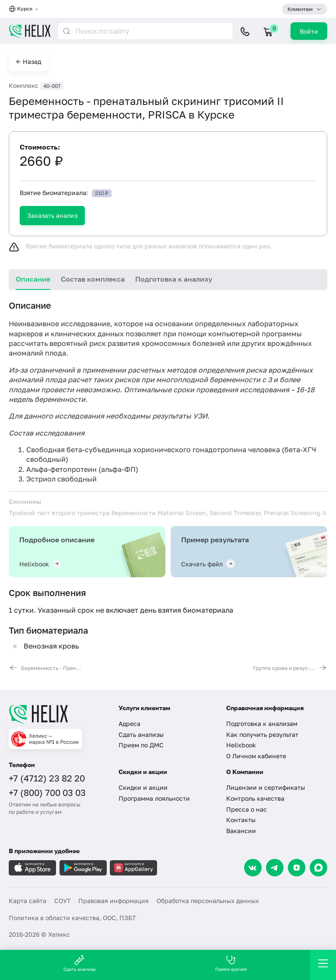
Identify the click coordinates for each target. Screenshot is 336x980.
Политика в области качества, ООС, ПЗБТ (72, 918)
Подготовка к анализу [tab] (174, 279)
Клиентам (300, 9)
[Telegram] (275, 868)
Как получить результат (262, 734)
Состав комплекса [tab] (93, 279)
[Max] (318, 868)
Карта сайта (28, 901)
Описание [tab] (33, 279)
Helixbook (241, 745)
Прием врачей (231, 963)
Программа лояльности (154, 798)
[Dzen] (297, 868)
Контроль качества (255, 798)
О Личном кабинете (256, 756)
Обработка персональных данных (208, 901)
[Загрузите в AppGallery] (133, 868)
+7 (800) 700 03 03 (47, 792)
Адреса (129, 724)
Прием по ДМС (141, 745)
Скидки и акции (143, 787)
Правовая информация (114, 901)
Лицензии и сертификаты (266, 787)
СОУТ (63, 901)
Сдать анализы (141, 734)
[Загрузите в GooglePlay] (83, 868)
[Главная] (58, 714)
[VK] (253, 868)
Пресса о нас (247, 809)
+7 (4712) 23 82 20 (47, 778)
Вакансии (241, 831)
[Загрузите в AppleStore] (32, 868)
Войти (309, 31)
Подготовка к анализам (262, 724)
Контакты (241, 820)
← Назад (29, 61)
